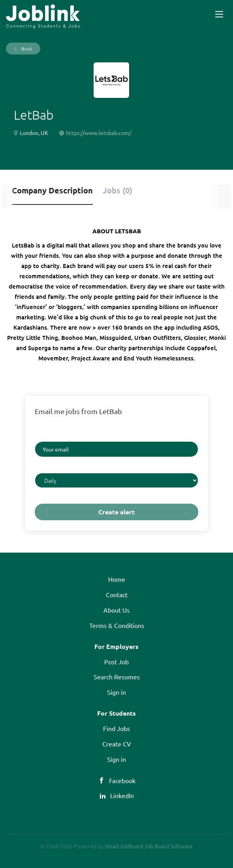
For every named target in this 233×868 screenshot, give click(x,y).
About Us (116, 610)
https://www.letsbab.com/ (99, 133)
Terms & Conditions (117, 625)
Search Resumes (117, 677)
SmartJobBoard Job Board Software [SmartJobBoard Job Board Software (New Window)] (149, 846)
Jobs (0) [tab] (117, 190)
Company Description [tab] (52, 190)
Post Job (116, 662)
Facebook (122, 780)
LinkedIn (122, 795)
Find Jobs (116, 728)
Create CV (117, 744)
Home (117, 579)
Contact (117, 594)
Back (26, 49)
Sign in (116, 692)
